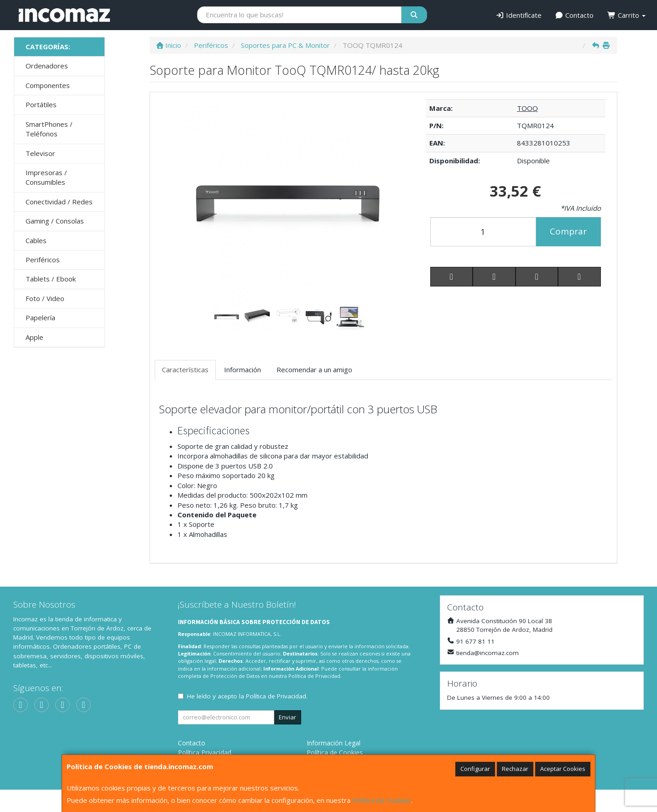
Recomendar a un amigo (314, 370)
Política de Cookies (382, 800)
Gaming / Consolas (55, 221)
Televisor (40, 153)
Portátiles (41, 104)
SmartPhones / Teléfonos (49, 129)
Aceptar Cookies (563, 769)
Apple (34, 337)
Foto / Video (45, 298)
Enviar (287, 717)
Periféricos (43, 260)
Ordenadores (47, 66)
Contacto (575, 15)
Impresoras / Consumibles (46, 177)
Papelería (40, 318)
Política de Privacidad (314, 676)
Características (185, 370)
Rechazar (515, 769)
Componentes (48, 85)
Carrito (626, 15)
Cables (36, 240)
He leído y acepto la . (247, 696)
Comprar (568, 231)
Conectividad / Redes (59, 202)
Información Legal (334, 743)
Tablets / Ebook (51, 279)
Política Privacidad (205, 752)
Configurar (475, 769)
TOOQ (527, 108)
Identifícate (519, 15)
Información (242, 370)
